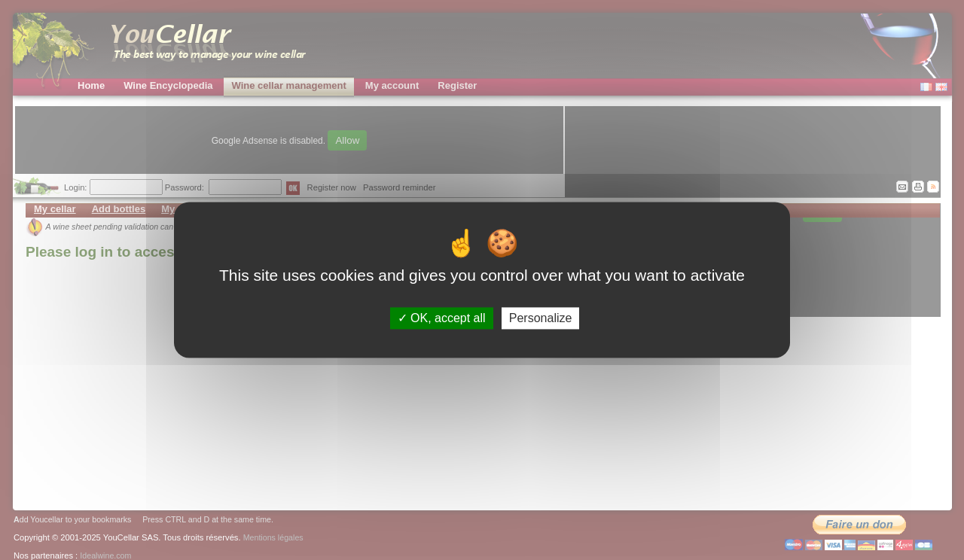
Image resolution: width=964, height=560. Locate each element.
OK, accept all (442, 318)
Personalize (541, 318)
